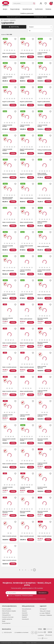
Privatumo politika (7, 609)
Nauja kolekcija (15, 9)
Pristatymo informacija (8, 617)
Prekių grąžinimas (6, 615)
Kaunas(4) (25, 613)
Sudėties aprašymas (7, 619)
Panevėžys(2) (25, 619)
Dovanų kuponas (6, 623)
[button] (52, 17)
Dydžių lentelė (6, 613)
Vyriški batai (39, 9)
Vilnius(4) (24, 611)
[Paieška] (22, 3)
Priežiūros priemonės (27, 13)
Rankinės (48, 9)
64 (40, 31)
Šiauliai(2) (24, 617)
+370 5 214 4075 (7, 633)
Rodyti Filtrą (14, 27)
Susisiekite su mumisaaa (21, 632)
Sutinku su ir (21, 596)
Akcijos (5, 9)
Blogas (4, 621)
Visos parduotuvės (27, 609)
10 (31, 570)
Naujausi (40, 27)
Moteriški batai (27, 9)
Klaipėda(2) (25, 615)
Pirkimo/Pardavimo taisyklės (9, 611)
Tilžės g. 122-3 (43, 611)
